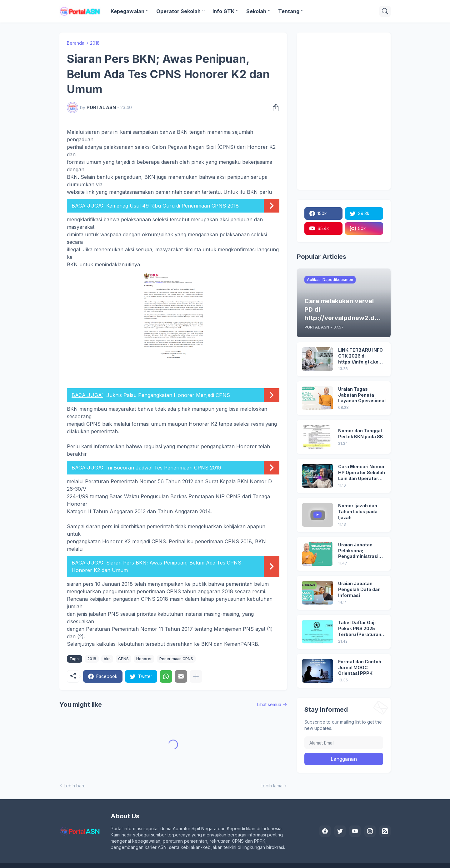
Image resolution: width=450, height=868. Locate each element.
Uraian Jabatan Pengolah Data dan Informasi (359, 589)
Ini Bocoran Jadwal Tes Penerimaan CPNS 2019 (164, 468)
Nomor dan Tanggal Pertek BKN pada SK (361, 434)
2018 (95, 43)
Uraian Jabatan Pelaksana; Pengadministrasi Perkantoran (358, 551)
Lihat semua (269, 704)
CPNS (123, 659)
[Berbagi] (274, 108)
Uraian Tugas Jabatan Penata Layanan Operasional (362, 395)
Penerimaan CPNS (176, 659)
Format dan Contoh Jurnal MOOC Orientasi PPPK (360, 667)
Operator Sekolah (178, 11)
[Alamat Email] (344, 743)
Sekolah (256, 11)
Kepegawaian (127, 11)
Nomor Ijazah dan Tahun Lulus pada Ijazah (358, 512)
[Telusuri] (385, 11)
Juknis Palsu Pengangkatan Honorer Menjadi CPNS (168, 395)
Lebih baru (75, 786)
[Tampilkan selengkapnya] (196, 676)
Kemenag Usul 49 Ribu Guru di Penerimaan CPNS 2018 (172, 206)
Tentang (289, 11)
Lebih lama (272, 786)
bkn (107, 659)
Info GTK (223, 11)
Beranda (76, 43)
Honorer (144, 659)
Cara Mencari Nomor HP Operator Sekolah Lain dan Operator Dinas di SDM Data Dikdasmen (362, 473)
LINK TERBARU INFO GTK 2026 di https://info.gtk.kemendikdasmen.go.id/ (362, 356)
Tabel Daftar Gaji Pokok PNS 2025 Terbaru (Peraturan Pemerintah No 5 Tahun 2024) (360, 629)
